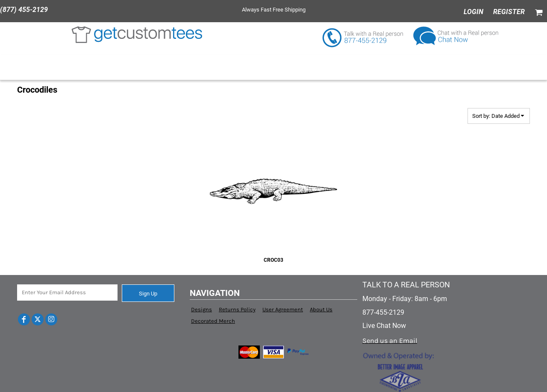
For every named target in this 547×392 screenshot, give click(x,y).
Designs (201, 309)
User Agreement (283, 309)
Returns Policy (237, 309)
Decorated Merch (213, 321)
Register (509, 12)
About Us (321, 309)
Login (473, 12)
